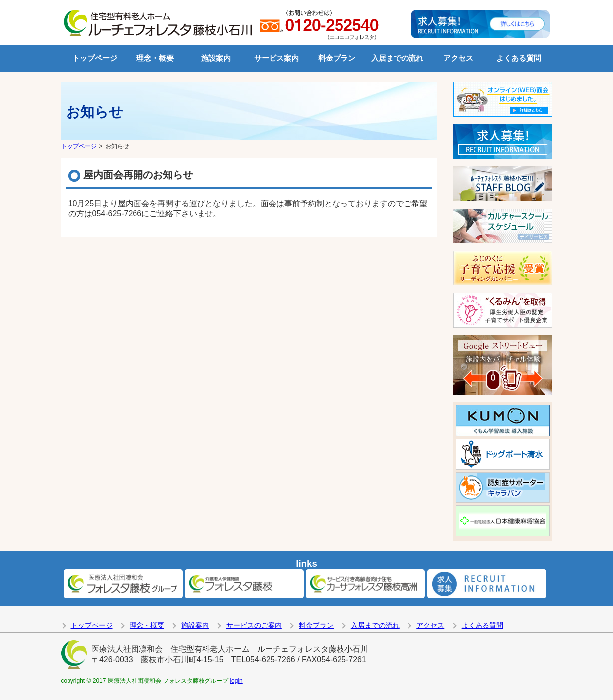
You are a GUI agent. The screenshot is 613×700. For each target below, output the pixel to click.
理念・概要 (155, 58)
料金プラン (337, 58)
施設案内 (216, 58)
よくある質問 (519, 58)
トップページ (95, 58)
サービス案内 (276, 58)
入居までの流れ (397, 58)
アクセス (458, 58)
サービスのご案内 (254, 625)
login (236, 681)
